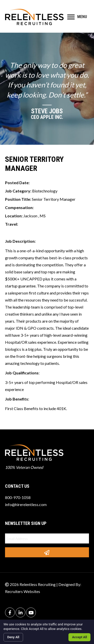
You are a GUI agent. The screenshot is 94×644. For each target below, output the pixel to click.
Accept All (79, 637)
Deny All (13, 637)
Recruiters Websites (23, 591)
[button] (47, 552)
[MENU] (77, 17)
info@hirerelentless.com (26, 504)
